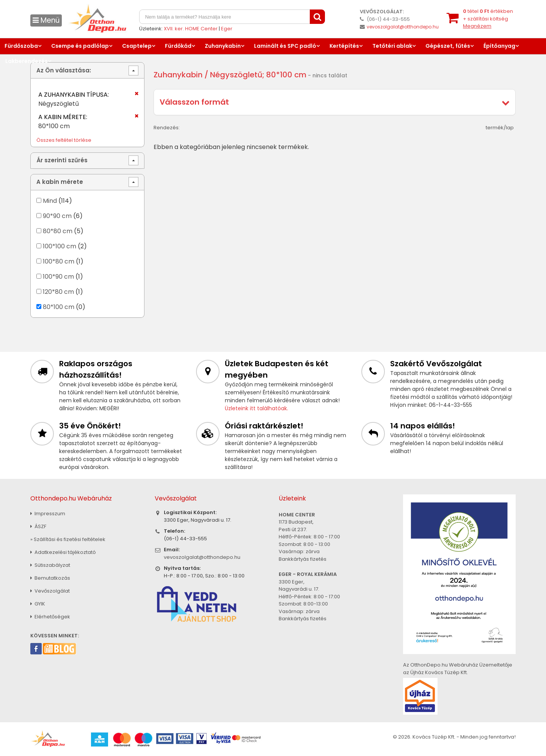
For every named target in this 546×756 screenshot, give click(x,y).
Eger (227, 29)
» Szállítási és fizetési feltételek (68, 539)
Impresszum (48, 514)
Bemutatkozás (50, 578)
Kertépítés (344, 46)
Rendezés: (167, 128)
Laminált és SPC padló (285, 46)
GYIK (38, 604)
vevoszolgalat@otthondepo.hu (403, 27)
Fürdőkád (178, 46)
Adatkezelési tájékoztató (63, 552)
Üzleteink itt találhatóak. (257, 408)
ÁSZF (38, 526)
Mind (50, 201)
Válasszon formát (194, 102)
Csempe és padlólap (80, 46)
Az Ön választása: (64, 70)
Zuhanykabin (223, 46)
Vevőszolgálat (50, 591)
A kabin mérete (60, 182)
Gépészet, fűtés (448, 46)
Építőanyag (499, 46)
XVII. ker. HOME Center (191, 29)
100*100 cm (60, 246)
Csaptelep (137, 46)
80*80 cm (58, 231)
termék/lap (500, 128)
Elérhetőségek (50, 617)
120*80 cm (58, 292)
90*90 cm (57, 216)
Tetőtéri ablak (392, 46)
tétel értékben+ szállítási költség (488, 19)
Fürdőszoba (21, 46)
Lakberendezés (27, 61)
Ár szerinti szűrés (62, 160)
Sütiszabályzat (50, 565)
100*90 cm (58, 277)
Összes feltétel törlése (64, 140)
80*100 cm (59, 307)
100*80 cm (59, 261)
